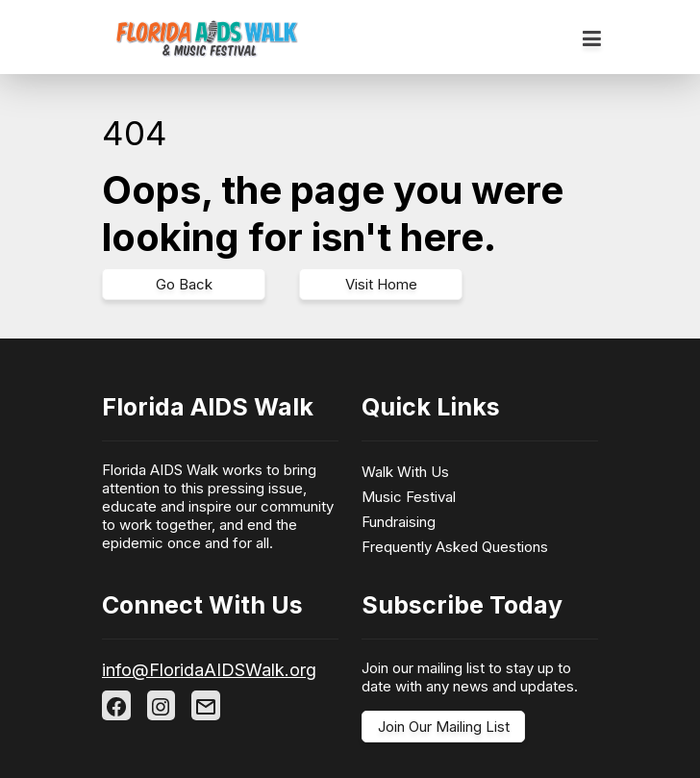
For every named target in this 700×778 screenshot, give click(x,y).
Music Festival (409, 497)
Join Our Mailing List (444, 727)
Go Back (184, 284)
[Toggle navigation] (592, 39)
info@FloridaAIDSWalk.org (209, 670)
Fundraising (399, 522)
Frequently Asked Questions (455, 547)
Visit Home (381, 284)
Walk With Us (405, 472)
